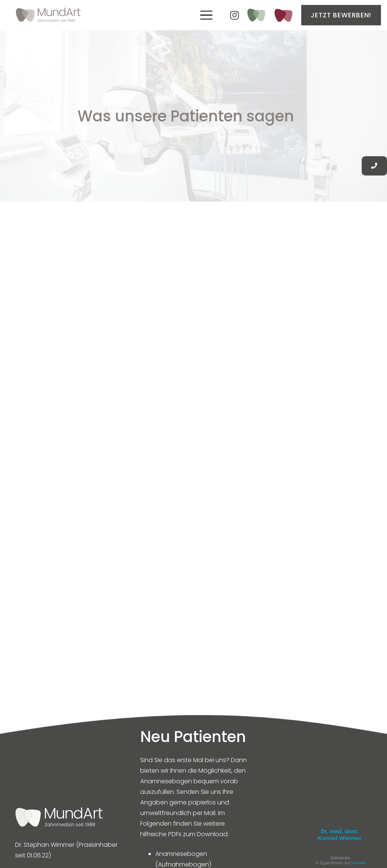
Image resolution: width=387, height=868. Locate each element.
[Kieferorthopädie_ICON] (283, 15)
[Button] (374, 166)
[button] (206, 15)
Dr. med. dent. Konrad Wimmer (339, 835)
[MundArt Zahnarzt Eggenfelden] (48, 15)
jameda (358, 863)
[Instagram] (235, 15)
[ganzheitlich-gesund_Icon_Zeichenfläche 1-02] (256, 15)
